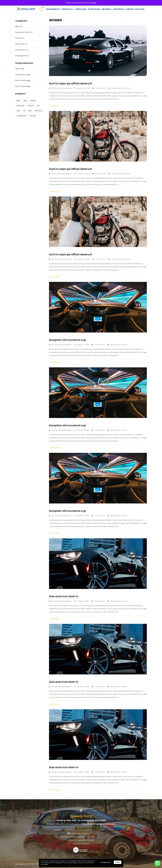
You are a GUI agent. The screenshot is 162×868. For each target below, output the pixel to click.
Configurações (105, 862)
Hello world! (20, 69)
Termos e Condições (81, 844)
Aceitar (118, 862)
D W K (85, 855)
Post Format (20, 50)
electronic (21, 106)
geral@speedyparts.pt (83, 833)
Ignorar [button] (94, 3)
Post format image (23, 75)
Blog (17, 26)
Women (33, 116)
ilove (18, 111)
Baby (19, 101)
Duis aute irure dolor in (64, 596)
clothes (33, 101)
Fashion (18, 38)
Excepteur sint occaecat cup (68, 340)
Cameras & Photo (22, 32)
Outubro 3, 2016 (82, 345)
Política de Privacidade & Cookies (81, 840)
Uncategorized (21, 56)
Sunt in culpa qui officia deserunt (70, 84)
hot (38, 106)
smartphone (22, 116)
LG (24, 111)
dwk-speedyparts (65, 88)
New (30, 111)
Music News (20, 44)
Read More (54, 106)
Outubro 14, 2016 (82, 88)
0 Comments (99, 88)
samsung (39, 111)
